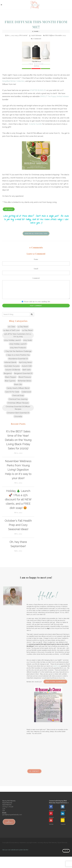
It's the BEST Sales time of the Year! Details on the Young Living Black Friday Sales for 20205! (18, 440)
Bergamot (8, 373)
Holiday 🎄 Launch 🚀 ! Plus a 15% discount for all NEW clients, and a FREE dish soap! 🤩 (18, 499)
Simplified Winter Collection (13, 81)
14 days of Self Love (11, 330)
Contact (34, 771)
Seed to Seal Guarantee (55, 682)
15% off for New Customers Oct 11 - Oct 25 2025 (18, 335)
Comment (36, 278)
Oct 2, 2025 (18, 534)
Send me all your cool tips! (36, 234)
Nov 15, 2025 (18, 453)
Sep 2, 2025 (18, 551)
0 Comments (36, 39)
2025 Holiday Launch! (18, 344)
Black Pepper (11, 377)
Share (36, 31)
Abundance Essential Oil (18, 359)
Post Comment (36, 306)
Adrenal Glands (10, 362)
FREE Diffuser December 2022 (55, 35)
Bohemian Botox (25, 381)
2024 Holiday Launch (12, 340)
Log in (66, 851)
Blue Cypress (10, 381)
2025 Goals (28, 340)
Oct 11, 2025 (18, 512)
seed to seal (57, 666)
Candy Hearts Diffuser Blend (18, 388)
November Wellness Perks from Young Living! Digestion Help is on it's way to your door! (18, 470)
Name (36, 259)
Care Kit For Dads (12, 392)
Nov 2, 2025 (18, 483)
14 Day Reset (23, 327)
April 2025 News (25, 362)
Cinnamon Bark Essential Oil (18, 413)
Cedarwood (26, 392)
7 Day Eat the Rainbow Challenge (18, 351)
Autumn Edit (27, 366)
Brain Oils (18, 384)
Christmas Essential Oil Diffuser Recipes (18, 408)
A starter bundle (36, 124)
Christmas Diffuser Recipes (18, 403)
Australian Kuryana (12, 366)
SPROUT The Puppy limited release (54, 96)
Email (36, 269)
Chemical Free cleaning (18, 399)
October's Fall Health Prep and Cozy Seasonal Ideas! (18, 525)
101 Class (12, 327)
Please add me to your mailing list (37, 302)
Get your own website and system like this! (15, 850)
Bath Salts (27, 370)
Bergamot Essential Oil (23, 373)
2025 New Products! (18, 348)
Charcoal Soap (18, 395)
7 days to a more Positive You (18, 355)
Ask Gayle (9, 209)
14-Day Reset (27, 330)
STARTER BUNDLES (38, 90)
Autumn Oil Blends (13, 370)
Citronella (18, 416)
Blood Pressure (25, 377)
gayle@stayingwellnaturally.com (12, 815)
